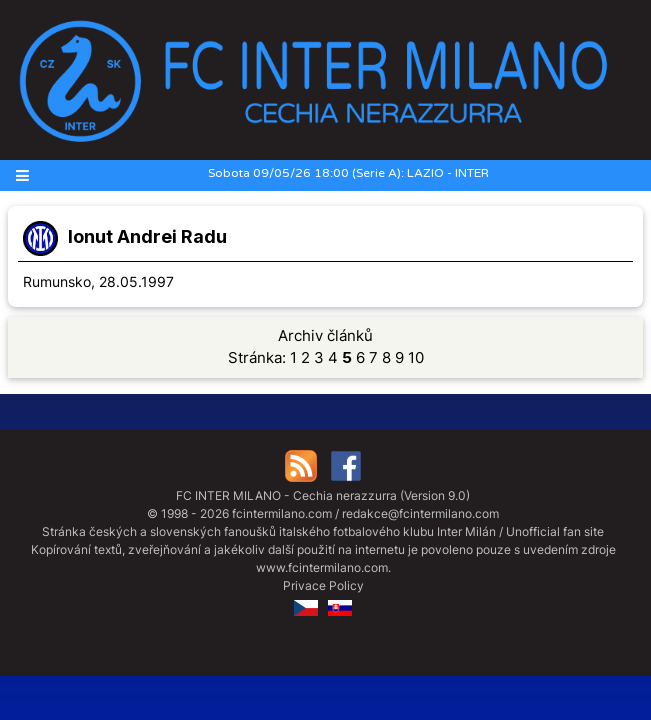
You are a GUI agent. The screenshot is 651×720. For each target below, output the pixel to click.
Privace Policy (323, 585)
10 (416, 357)
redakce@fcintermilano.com (420, 513)
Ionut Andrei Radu (147, 236)
